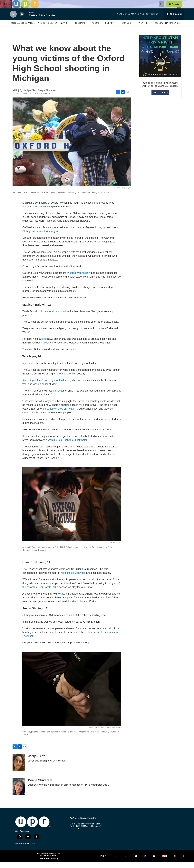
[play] (13, 20)
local (44, 345)
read (49, 258)
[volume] (22, 20)
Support (110, 29)
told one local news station (54, 318)
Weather (144, 29)
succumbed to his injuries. (47, 238)
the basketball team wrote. (37, 593)
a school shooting (43, 213)
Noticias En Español (22, 29)
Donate (177, 7)
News (64, 29)
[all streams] (174, 20)
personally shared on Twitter (59, 415)
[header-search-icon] (163, 7)
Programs (79, 29)
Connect (127, 29)
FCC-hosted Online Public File (83, 825)
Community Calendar (168, 29)
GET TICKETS (160, 99)
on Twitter (59, 397)
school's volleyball (75, 579)
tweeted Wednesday (78, 279)
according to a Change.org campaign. (67, 446)
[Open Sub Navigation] (69, 29)
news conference (65, 380)
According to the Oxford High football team (46, 387)
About (95, 29)
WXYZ (61, 600)
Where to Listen (48, 29)
